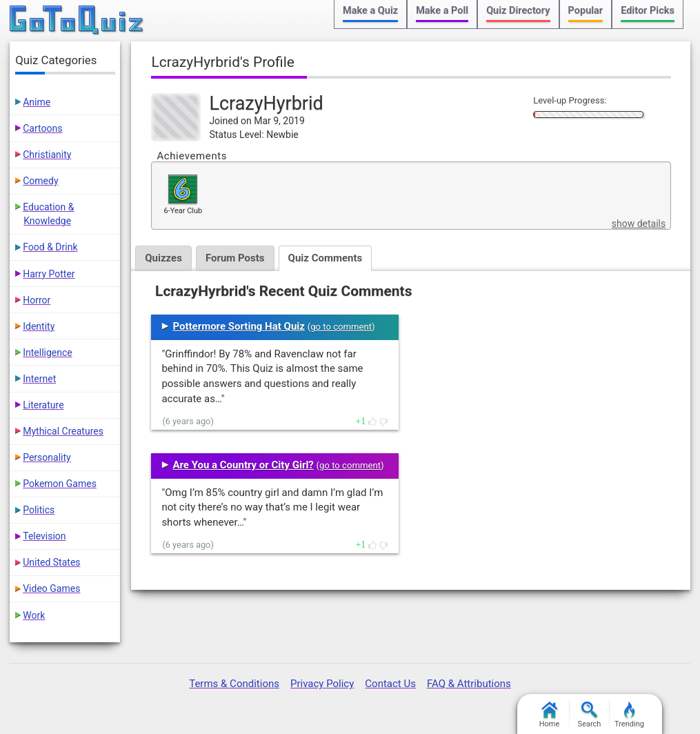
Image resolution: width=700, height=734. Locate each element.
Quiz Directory (518, 11)
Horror (37, 300)
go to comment (341, 327)
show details (639, 224)
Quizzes (163, 258)
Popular (586, 11)
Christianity (47, 155)
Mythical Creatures (63, 431)
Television (44, 536)
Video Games (51, 588)
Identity (39, 326)
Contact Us (390, 684)
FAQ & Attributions (469, 684)
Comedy (40, 181)
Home (550, 715)
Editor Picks (648, 11)
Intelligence (48, 353)
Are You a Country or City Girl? (243, 465)
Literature (43, 405)
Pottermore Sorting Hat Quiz (239, 326)
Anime (37, 102)
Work (34, 615)
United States (51, 562)
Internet (39, 379)
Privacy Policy (322, 684)
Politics (39, 510)
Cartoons (42, 128)
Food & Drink (50, 247)
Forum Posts (235, 258)
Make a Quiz (370, 11)
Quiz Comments (326, 258)
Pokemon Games (60, 484)
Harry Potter (49, 274)
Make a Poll (442, 11)
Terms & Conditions (234, 684)
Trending (629, 715)
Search (590, 715)
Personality (47, 457)
